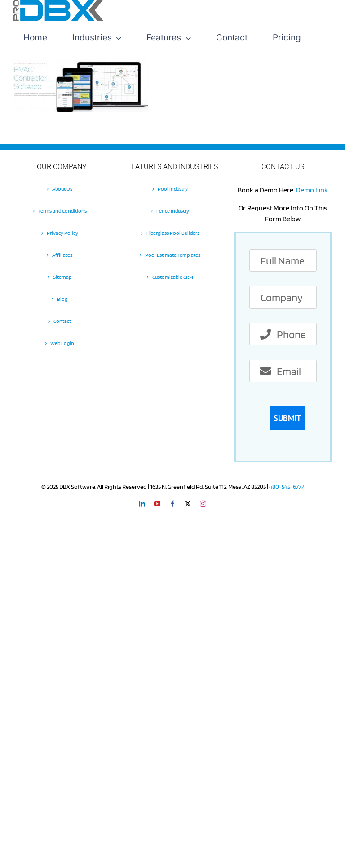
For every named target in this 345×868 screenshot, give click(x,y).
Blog (62, 299)
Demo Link (312, 190)
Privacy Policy (62, 233)
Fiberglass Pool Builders (173, 233)
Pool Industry (173, 189)
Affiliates (62, 255)
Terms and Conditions (62, 211)
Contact (62, 321)
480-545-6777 (287, 487)
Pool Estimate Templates (173, 255)
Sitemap (62, 277)
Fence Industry (173, 211)
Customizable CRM (173, 277)
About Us (62, 189)
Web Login (62, 343)
